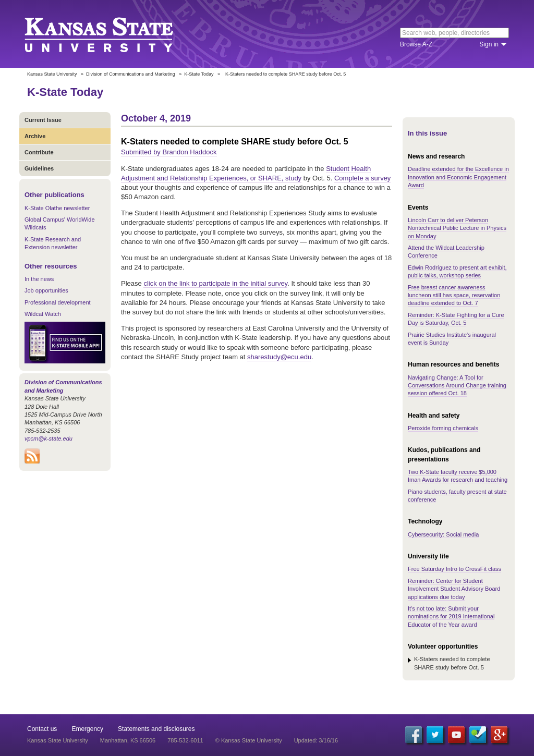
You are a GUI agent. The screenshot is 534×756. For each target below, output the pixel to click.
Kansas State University (112, 34)
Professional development (58, 302)
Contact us (42, 729)
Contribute (39, 152)
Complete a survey (362, 178)
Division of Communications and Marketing (131, 74)
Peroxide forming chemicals (443, 428)
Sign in (489, 44)
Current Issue (43, 120)
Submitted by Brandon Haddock (169, 152)
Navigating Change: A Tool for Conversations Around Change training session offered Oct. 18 (457, 386)
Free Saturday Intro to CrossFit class (454, 569)
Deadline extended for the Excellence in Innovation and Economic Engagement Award (458, 177)
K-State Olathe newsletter (57, 208)
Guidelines (39, 168)
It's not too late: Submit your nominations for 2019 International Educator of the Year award (451, 617)
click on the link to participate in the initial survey (215, 283)
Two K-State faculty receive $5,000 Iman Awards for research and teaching (458, 476)
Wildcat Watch (43, 314)
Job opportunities (46, 290)
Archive (35, 136)
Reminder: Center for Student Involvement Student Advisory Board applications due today (454, 589)
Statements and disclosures (156, 729)
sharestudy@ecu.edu (279, 357)
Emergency (87, 729)
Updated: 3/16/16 (316, 740)
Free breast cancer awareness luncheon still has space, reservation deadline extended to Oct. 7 (454, 295)
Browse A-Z (416, 44)
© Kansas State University (249, 740)
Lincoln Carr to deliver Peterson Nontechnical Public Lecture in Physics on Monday (457, 228)
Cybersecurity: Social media (443, 534)
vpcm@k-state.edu (48, 438)
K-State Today (199, 74)
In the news (39, 279)
